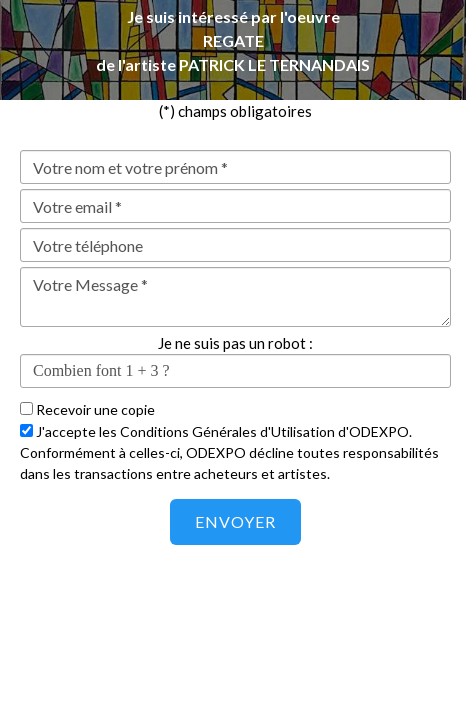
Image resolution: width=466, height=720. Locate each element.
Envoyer (235, 521)
